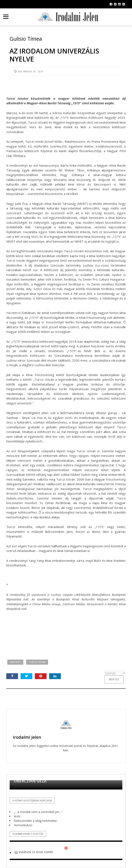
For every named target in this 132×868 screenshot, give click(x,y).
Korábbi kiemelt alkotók (28, 834)
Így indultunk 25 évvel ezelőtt (34, 852)
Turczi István (37, 662)
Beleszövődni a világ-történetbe (35, 821)
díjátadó (15, 662)
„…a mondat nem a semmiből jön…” (38, 812)
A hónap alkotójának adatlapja (32, 801)
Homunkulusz (23, 825)
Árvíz (17, 816)
